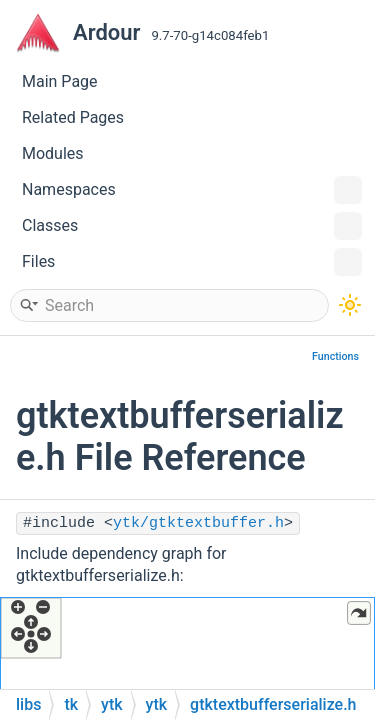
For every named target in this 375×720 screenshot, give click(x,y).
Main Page (60, 81)
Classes (192, 226)
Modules (53, 153)
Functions (335, 356)
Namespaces (192, 190)
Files (192, 262)
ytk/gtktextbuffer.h (198, 523)
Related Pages (73, 117)
